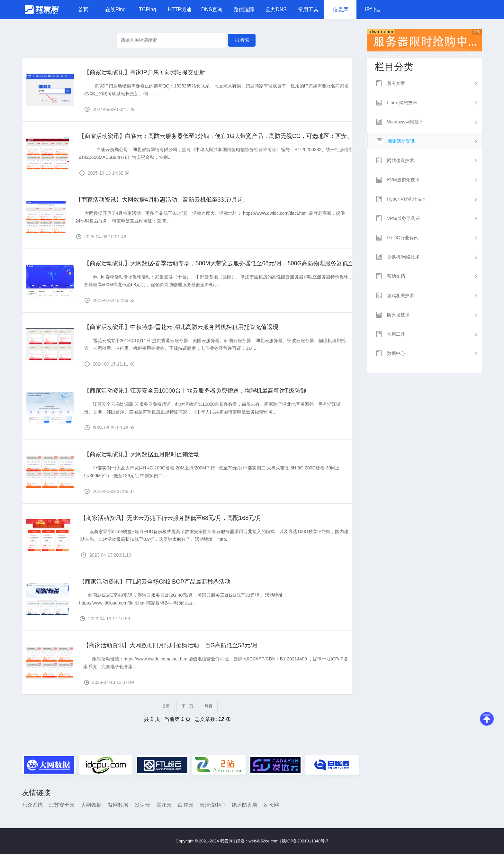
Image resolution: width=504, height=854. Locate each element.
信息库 (340, 9)
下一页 (187, 706)
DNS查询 (212, 9)
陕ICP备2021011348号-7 (305, 841)
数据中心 (396, 353)
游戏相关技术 (401, 295)
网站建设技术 (401, 160)
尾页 (209, 706)
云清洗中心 (212, 805)
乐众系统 (32, 805)
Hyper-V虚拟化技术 (406, 199)
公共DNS (276, 9)
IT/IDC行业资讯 (402, 238)
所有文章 (396, 83)
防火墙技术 (398, 315)
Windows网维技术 (405, 122)
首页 (83, 9)
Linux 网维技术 (402, 103)
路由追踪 (244, 9)
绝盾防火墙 (245, 805)
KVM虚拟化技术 (403, 180)
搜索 (242, 40)
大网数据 (91, 805)
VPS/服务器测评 (403, 218)
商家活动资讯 (401, 141)
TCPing (147, 9)
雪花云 (164, 805)
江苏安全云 (62, 805)
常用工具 (308, 9)
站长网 (271, 805)
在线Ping (115, 9)
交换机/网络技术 (403, 257)
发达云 (142, 805)
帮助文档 (396, 276)
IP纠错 (372, 9)
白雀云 (186, 805)
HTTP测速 (180, 9)
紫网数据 (118, 805)
